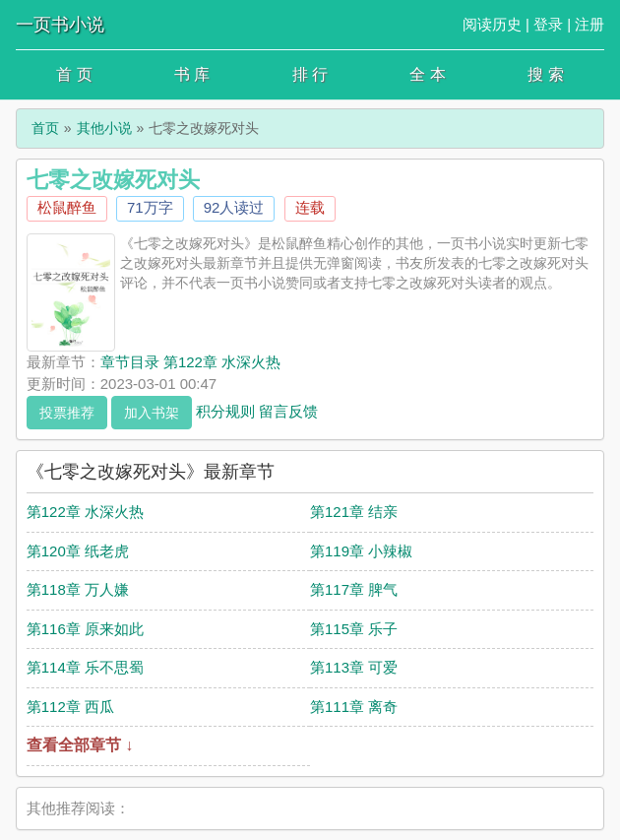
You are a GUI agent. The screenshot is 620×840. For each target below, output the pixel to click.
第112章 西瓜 (70, 707)
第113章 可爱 (354, 667)
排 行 (310, 74)
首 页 (74, 74)
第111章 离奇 (354, 707)
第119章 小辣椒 (361, 551)
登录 (548, 24)
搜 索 (545, 74)
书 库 (192, 74)
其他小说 (104, 128)
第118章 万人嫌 (78, 589)
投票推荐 (67, 413)
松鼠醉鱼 (67, 207)
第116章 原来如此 (85, 629)
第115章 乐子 (354, 629)
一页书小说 (60, 25)
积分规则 (225, 410)
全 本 (427, 74)
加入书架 (152, 413)
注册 (589, 24)
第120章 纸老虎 (78, 551)
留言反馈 (288, 410)
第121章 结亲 (354, 512)
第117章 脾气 (354, 589)
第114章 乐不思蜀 (85, 667)
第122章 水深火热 (85, 512)
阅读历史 (492, 24)
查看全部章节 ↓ (80, 745)
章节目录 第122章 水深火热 (190, 362)
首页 (45, 128)
